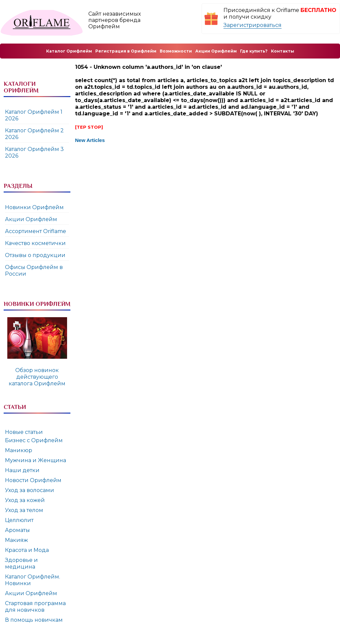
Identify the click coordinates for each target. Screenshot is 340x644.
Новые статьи (24, 432)
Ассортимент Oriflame (36, 231)
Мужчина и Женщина (36, 460)
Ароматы (17, 530)
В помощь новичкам (34, 620)
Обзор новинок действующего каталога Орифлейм (37, 377)
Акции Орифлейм (31, 219)
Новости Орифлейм (33, 480)
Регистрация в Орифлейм (126, 51)
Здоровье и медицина (21, 563)
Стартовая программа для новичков (35, 607)
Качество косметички (35, 243)
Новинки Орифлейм (34, 207)
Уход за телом (24, 510)
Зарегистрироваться (253, 25)
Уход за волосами (30, 490)
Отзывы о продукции (35, 255)
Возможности (176, 51)
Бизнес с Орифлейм (34, 440)
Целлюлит (19, 520)
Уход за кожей (25, 500)
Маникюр (19, 450)
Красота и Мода (27, 550)
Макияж (16, 540)
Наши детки (22, 470)
